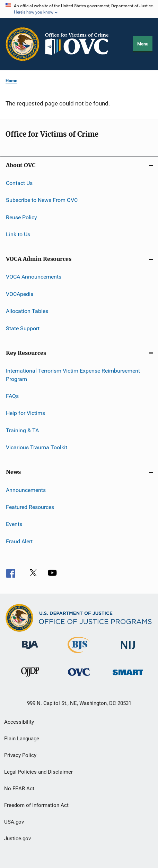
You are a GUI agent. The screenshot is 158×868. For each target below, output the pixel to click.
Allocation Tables (27, 311)
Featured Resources (30, 507)
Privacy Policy (20, 755)
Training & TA (22, 430)
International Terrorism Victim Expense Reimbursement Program (73, 375)
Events (14, 524)
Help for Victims (25, 413)
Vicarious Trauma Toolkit (37, 447)
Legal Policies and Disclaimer (38, 772)
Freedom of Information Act (36, 805)
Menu (143, 44)
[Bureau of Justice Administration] (30, 650)
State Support (23, 328)
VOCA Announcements (34, 277)
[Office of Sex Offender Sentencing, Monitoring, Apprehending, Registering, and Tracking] (128, 676)
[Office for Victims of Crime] (79, 677)
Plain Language (22, 739)
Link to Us (18, 234)
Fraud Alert (19, 541)
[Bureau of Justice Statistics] (79, 654)
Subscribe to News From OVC (42, 200)
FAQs (12, 396)
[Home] (80, 44)
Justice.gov (17, 839)
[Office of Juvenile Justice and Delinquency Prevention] (30, 678)
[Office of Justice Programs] (23, 44)
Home (11, 81)
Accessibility (19, 722)
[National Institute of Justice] (128, 650)
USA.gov (14, 822)
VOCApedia (20, 294)
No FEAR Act (19, 789)
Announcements (26, 490)
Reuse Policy (21, 217)
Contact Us (19, 183)
